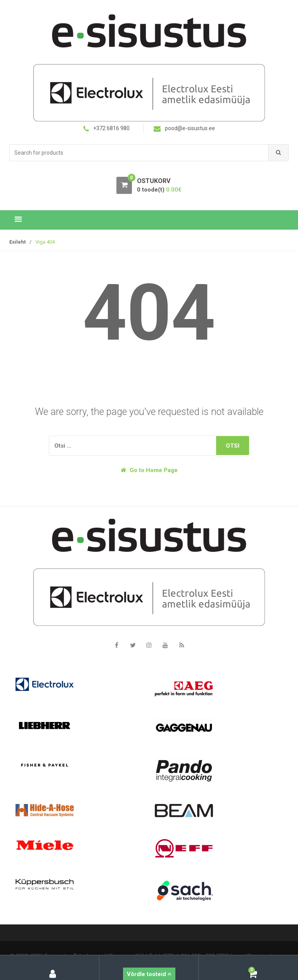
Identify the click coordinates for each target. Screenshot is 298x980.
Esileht (17, 242)
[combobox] (139, 153)
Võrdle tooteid (149, 974)
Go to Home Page (149, 470)
